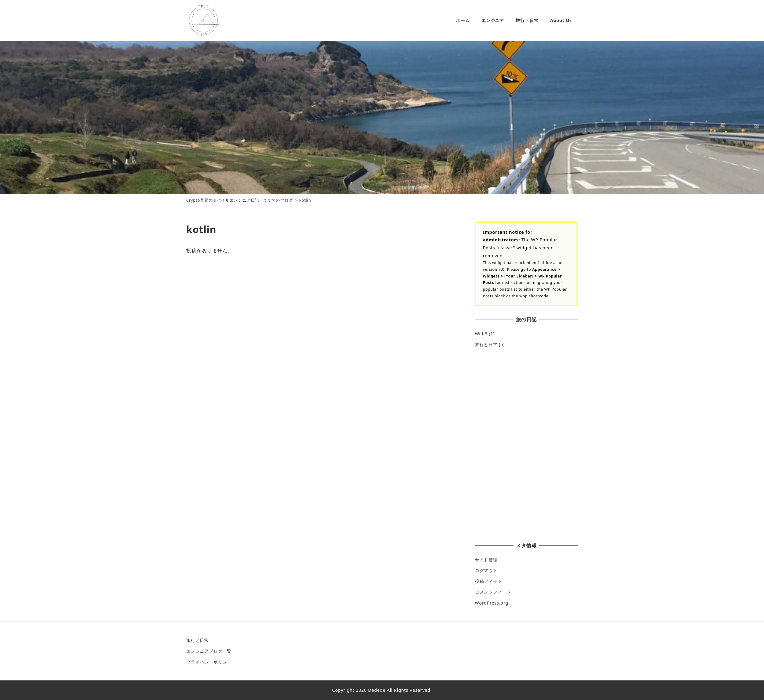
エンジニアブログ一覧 (209, 651)
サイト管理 (486, 560)
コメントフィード (493, 592)
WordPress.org (492, 603)
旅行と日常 (486, 344)
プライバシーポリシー (209, 662)
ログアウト (486, 570)
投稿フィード (489, 581)
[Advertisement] (526, 400)
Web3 (481, 334)
